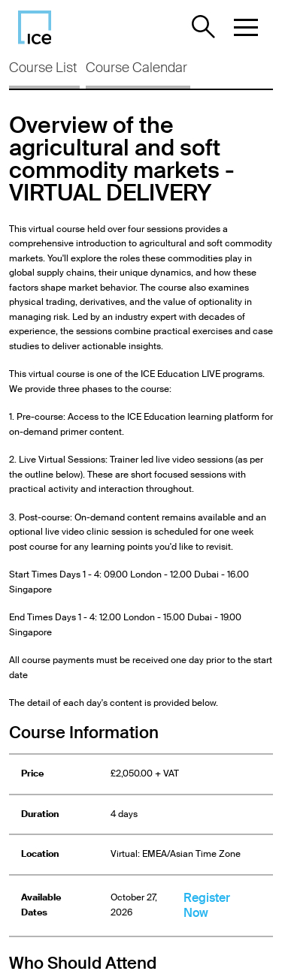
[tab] (44, 71)
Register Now (207, 905)
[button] (246, 27)
